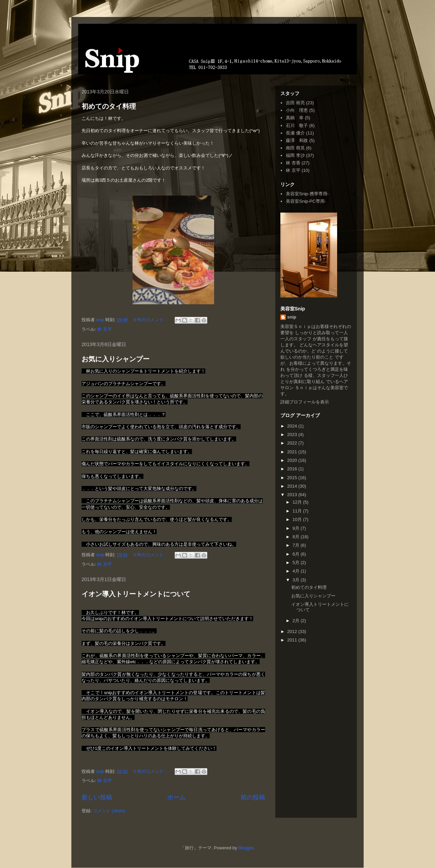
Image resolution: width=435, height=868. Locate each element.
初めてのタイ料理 (109, 106)
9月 (297, 528)
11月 (298, 511)
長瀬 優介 (295, 133)
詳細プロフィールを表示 (305, 402)
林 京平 (105, 329)
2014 (293, 486)
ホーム (176, 797)
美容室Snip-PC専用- (306, 201)
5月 (297, 563)
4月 (297, 571)
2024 (293, 426)
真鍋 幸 (295, 118)
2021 (293, 452)
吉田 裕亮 (295, 103)
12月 (298, 502)
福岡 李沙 (295, 155)
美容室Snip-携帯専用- (307, 194)
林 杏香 (293, 163)
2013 (293, 495)
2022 (293, 443)
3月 (297, 580)
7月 (297, 545)
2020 (293, 460)
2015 (293, 478)
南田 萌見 (295, 148)
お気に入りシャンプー (116, 359)
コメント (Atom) (109, 811)
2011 (293, 640)
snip (292, 317)
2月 (297, 621)
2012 (293, 631)
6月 (297, 554)
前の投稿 (253, 797)
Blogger (246, 848)
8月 (297, 537)
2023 (293, 435)
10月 (298, 519)
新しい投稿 (97, 797)
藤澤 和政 (297, 140)
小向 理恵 (297, 110)
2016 (293, 469)
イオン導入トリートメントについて (136, 594)
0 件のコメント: (150, 320)
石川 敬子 (297, 125)
